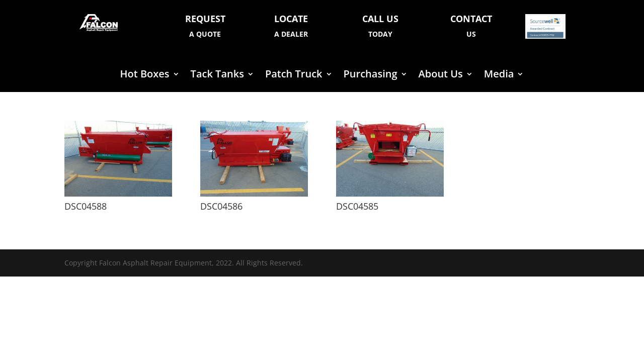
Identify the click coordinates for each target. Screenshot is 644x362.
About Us (441, 75)
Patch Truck (294, 75)
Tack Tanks (217, 75)
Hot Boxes (145, 75)
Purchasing (371, 75)
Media (499, 75)
